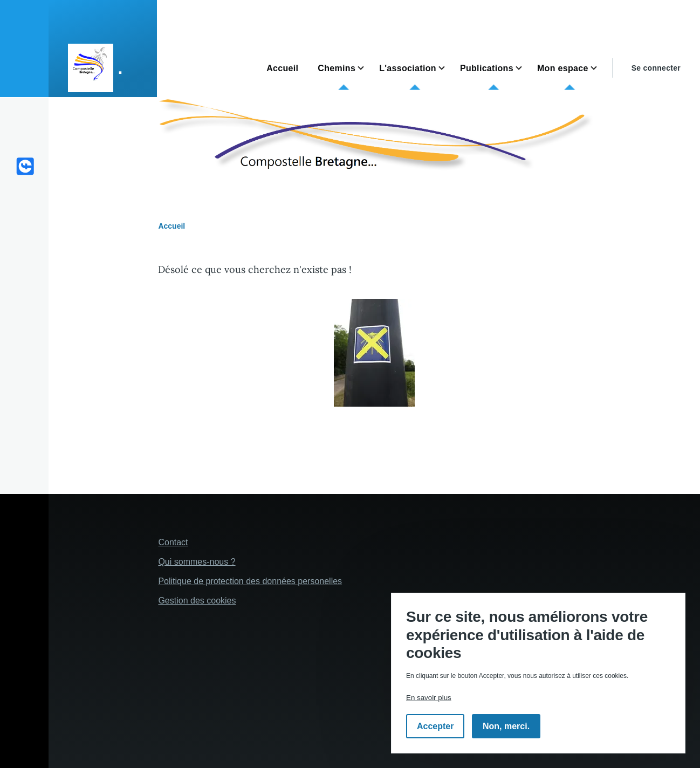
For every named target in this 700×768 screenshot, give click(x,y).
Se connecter (656, 68)
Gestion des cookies (197, 601)
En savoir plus (429, 698)
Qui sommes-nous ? (197, 562)
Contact (173, 542)
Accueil (171, 226)
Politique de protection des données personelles (250, 581)
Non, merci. (506, 726)
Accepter (435, 726)
